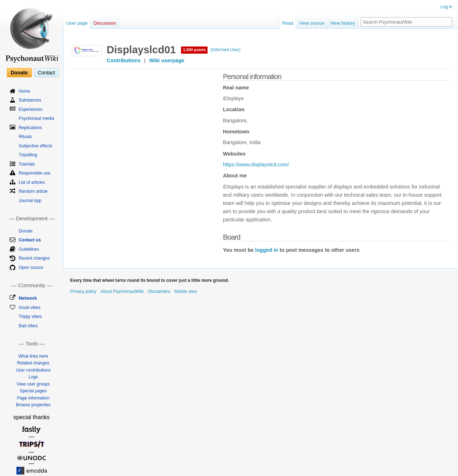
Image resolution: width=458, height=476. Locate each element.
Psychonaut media (36, 118)
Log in (446, 7)
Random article (33, 191)
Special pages (33, 391)
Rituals (25, 137)
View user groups (33, 384)
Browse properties (33, 405)
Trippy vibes (30, 316)
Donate (19, 73)
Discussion (105, 23)
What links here (33, 356)
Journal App (30, 201)
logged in (267, 250)
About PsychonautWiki (122, 291)
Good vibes (30, 308)
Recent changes (34, 258)
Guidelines (29, 249)
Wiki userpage (167, 60)
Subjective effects (35, 146)
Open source (31, 268)
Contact (46, 73)
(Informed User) (225, 50)
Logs (33, 377)
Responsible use (35, 173)
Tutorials (27, 164)
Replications (30, 128)
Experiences (30, 109)
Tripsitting (28, 155)
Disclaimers (159, 291)
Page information (33, 398)
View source (312, 23)
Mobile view (186, 291)
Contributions (124, 60)
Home (24, 91)
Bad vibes (28, 326)
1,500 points (194, 50)
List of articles (32, 182)
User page (77, 23)
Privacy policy (83, 291)
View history (342, 23)
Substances (30, 100)
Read (288, 23)
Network (28, 298)
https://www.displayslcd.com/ (256, 165)
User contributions (33, 370)
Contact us (30, 240)
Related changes (33, 363)
